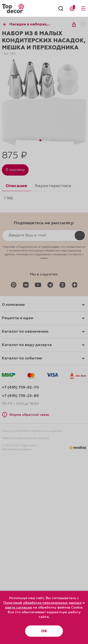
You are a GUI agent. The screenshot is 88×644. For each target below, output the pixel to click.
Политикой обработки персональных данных (43, 603)
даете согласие (18, 608)
